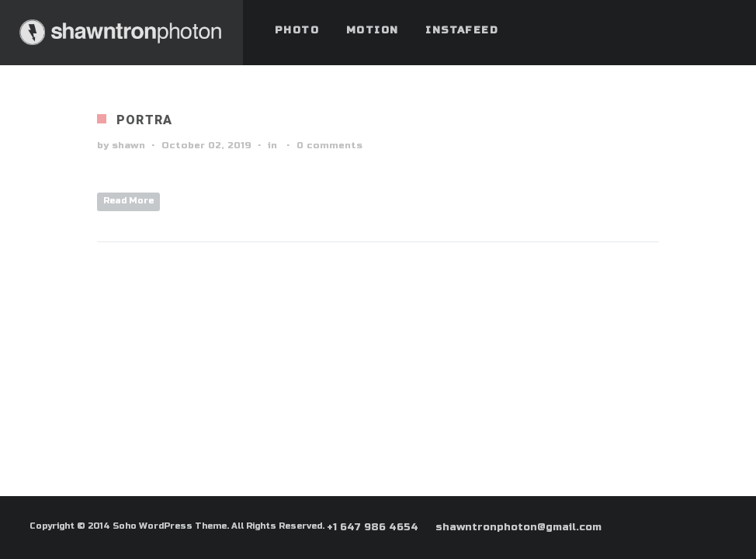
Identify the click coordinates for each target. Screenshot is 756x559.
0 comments (329, 145)
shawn (128, 145)
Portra (144, 120)
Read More (128, 201)
